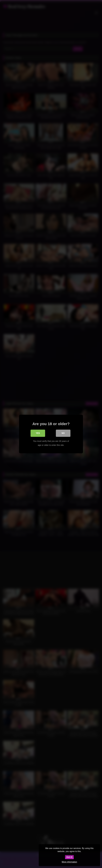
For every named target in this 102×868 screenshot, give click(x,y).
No (63, 433)
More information (69, 862)
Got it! (69, 857)
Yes (38, 433)
